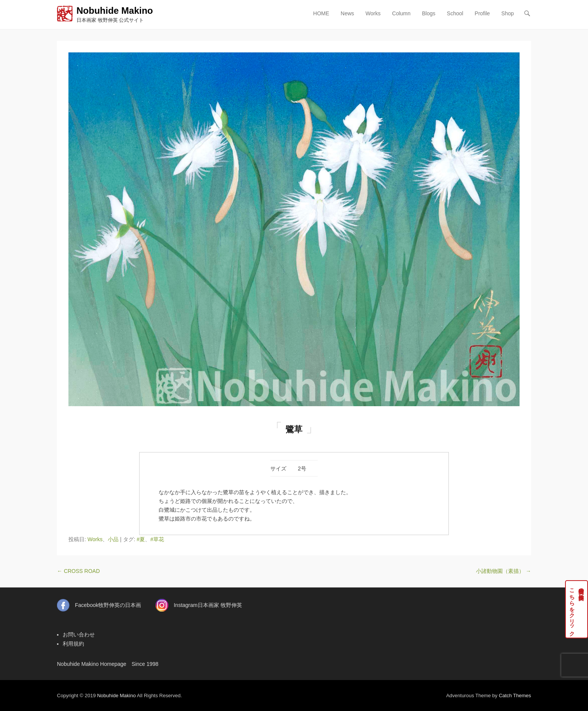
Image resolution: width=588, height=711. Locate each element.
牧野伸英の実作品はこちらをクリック (577, 609)
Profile (482, 13)
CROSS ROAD (78, 571)
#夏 (141, 539)
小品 (113, 539)
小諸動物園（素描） (504, 571)
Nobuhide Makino (115, 11)
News (347, 13)
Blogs (429, 13)
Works (373, 13)
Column (401, 13)
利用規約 (73, 644)
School (455, 13)
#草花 (157, 539)
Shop (508, 13)
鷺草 (294, 429)
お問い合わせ (79, 635)
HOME (321, 13)
